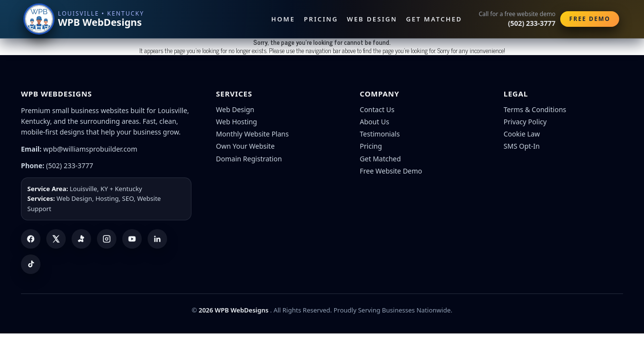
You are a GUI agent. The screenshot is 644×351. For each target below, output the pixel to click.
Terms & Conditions (535, 109)
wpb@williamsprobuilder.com (90, 149)
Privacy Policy (525, 122)
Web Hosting (236, 122)
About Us (375, 122)
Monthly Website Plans (252, 134)
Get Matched (434, 19)
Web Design (372, 19)
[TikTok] (31, 264)
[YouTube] (132, 239)
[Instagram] (107, 239)
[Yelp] (81, 239)
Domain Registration (249, 159)
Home (283, 19)
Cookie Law (522, 134)
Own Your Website (245, 146)
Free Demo (590, 19)
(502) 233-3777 (70, 166)
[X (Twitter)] (56, 239)
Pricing (321, 19)
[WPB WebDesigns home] (85, 19)
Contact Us (377, 109)
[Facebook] (31, 239)
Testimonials (380, 134)
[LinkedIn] (157, 239)
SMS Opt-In (522, 146)
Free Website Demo (391, 171)
